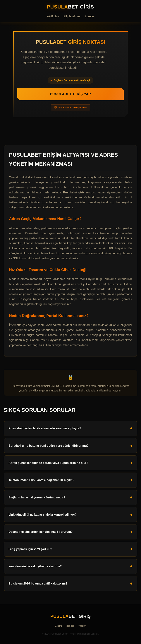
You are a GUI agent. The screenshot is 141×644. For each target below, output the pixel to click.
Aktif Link (53, 16)
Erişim (58, 626)
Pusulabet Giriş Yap (70, 94)
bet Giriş (70, 7)
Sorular (89, 16)
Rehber (70, 626)
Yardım (82, 626)
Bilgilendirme (72, 16)
